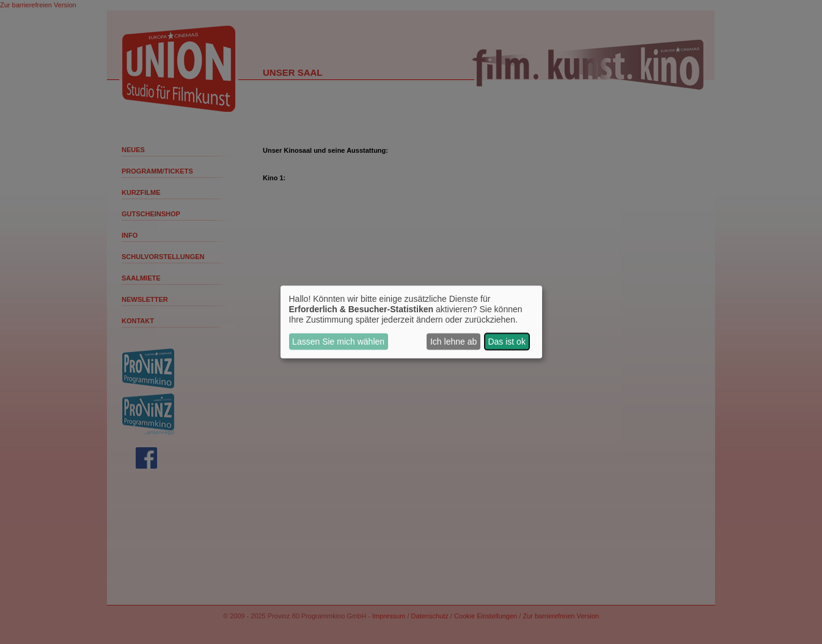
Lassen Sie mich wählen (338, 342)
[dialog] (411, 322)
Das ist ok (506, 342)
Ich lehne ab (453, 342)
